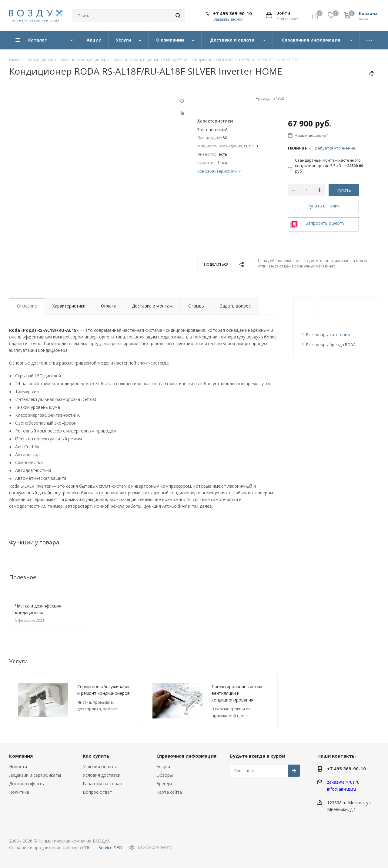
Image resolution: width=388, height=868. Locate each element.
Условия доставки (102, 775)
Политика (19, 792)
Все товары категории (328, 335)
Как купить (96, 756)
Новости (18, 767)
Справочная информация (186, 756)
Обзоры (165, 775)
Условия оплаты (100, 767)
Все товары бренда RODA (331, 345)
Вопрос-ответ (97, 792)
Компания (21, 756)
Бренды (164, 784)
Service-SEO (110, 848)
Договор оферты (27, 784)
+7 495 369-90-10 (232, 13)
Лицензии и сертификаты (35, 775)
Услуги (163, 767)
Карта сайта (169, 792)
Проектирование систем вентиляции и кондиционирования (237, 693)
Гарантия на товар (102, 784)
